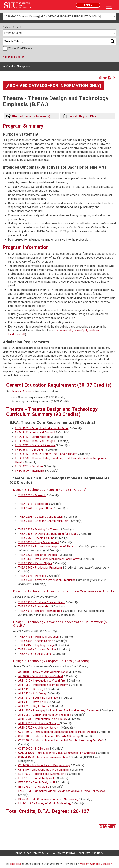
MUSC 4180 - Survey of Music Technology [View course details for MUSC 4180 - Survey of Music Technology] (45, 803)
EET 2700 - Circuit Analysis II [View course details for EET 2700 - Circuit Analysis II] (37, 782)
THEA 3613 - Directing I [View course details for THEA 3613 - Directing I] (30, 450)
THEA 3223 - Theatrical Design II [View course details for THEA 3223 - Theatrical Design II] (39, 555)
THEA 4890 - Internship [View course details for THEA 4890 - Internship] (29, 471)
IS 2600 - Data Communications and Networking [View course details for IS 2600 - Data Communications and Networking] (48, 799)
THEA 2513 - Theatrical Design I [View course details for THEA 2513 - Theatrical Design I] (35, 441)
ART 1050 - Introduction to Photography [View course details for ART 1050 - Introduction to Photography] (43, 685)
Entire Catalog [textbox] (13, 33)
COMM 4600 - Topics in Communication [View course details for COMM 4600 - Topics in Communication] (43, 757)
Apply (88, 5)
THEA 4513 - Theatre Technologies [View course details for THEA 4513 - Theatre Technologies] (40, 611)
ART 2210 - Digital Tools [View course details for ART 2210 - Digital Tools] (34, 706)
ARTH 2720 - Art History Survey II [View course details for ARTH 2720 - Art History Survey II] (39, 728)
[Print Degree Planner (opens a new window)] (101, 78)
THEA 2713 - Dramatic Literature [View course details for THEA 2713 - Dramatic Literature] (35, 445)
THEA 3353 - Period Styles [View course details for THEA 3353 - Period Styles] (35, 563)
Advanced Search (14, 57)
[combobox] (59, 16)
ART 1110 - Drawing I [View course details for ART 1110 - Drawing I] (32, 689)
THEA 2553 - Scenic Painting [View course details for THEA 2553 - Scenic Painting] (36, 538)
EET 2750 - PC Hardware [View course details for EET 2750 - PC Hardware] (34, 787)
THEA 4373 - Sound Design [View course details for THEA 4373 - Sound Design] (35, 654)
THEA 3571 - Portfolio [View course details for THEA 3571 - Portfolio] (32, 576)
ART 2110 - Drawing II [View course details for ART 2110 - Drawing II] (32, 702)
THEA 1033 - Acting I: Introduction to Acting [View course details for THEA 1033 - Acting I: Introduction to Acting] (42, 428)
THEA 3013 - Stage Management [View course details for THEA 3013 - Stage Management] (39, 542)
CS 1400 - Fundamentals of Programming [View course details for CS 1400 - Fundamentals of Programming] (44, 765)
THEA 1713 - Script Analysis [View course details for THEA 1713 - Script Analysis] (33, 437)
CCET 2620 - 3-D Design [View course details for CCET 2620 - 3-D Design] (34, 749)
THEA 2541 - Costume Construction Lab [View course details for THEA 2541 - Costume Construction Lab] (43, 521)
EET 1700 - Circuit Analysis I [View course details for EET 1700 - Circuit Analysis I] (36, 778)
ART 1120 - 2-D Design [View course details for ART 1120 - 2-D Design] (33, 693)
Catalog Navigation (18, 66)
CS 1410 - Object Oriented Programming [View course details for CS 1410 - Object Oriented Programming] (43, 770)
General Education (23, 392)
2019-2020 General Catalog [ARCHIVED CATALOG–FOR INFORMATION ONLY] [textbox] (53, 16)
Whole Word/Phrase (20, 48)
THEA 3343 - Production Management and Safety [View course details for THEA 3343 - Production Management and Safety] (49, 559)
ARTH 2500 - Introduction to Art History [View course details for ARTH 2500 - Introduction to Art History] (43, 719)
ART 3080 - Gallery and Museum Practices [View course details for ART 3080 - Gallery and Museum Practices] (45, 715)
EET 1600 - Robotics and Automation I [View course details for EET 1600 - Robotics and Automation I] (42, 774)
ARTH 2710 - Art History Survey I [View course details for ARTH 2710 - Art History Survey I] (39, 723)
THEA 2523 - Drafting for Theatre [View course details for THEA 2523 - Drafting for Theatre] (39, 529)
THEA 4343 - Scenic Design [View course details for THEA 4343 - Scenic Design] (36, 641)
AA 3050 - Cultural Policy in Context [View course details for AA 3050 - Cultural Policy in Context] (41, 676)
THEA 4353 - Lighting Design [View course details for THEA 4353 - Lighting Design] (36, 645)
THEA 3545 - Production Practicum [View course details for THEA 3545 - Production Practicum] (40, 568)
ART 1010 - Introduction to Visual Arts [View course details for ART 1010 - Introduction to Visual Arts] (42, 681)
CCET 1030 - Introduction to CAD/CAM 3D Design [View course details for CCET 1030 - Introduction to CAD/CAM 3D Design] (49, 736)
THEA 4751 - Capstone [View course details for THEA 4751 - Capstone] (29, 466)
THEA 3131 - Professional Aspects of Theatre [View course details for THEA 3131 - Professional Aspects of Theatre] (47, 547)
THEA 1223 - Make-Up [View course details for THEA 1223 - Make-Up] (32, 495)
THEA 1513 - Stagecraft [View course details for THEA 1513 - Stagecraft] (33, 504)
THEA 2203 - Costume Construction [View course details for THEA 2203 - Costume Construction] (40, 517)
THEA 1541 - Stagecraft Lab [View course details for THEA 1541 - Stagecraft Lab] (36, 508)
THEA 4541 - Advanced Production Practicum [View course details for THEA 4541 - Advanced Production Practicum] (47, 580)
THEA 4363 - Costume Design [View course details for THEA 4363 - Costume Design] (37, 649)
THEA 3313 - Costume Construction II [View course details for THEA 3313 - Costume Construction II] (42, 602)
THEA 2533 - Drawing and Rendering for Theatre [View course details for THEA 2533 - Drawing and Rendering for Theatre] (48, 534)
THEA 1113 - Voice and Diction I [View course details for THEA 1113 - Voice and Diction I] (35, 433)
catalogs (16, 864)
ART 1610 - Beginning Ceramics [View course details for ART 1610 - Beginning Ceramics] (38, 698)
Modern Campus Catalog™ (96, 864)
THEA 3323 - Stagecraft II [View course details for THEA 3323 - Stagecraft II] (34, 607)
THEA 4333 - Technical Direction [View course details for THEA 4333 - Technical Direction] (38, 637)
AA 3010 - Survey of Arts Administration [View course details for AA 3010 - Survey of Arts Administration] (43, 672)
